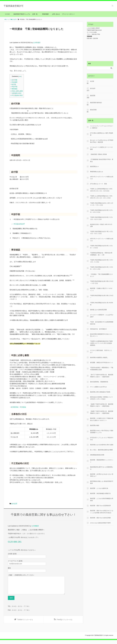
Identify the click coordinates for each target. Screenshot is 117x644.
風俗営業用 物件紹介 (96, 103)
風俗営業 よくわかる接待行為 (99, 488)
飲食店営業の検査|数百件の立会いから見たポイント (101, 335)
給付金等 (14, 504)
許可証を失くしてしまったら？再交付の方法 (102, 439)
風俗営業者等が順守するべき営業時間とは (102, 468)
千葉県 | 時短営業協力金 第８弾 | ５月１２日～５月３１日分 (102, 218)
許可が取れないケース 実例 (98, 184)
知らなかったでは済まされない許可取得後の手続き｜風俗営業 (102, 141)
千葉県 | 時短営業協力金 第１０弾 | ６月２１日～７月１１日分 (102, 204)
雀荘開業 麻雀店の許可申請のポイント (102, 363)
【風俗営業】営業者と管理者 (98, 154)
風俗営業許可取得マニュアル (22, 14)
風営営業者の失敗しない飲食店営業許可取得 (102, 482)
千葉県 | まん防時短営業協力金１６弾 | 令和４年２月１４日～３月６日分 (101, 190)
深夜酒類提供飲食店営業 (97, 455)
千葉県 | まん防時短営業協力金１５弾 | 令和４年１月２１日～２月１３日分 (101, 197)
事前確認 (14, 89)
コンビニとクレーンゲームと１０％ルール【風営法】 (102, 127)
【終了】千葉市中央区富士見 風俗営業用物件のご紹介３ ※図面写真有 (102, 376)
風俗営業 (93, 96)
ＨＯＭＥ (7, 14)
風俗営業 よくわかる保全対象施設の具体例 (102, 499)
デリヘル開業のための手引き (98, 387)
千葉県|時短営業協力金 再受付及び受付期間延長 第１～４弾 (101, 254)
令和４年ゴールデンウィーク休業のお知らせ (102, 178)
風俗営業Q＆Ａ (94, 166)
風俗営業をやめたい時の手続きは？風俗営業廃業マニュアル (102, 432)
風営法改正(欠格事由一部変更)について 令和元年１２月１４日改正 (102, 398)
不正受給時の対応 (17, 95)
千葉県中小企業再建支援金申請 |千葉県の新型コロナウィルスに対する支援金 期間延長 (101, 343)
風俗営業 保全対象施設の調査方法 (100, 493)
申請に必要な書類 (17, 91)
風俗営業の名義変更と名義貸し (99, 357)
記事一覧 (36, 14)
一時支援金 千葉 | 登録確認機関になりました (102, 275)
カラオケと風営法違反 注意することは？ (101, 351)
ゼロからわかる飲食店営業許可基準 (100, 523)
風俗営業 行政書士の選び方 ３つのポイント (101, 289)
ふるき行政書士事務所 (93, 28)
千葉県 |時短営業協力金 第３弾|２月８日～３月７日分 (102, 282)
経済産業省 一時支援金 (19, 407)
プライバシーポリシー (68, 14)
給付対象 (14, 80)
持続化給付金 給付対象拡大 (98, 329)
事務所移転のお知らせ (97, 172)
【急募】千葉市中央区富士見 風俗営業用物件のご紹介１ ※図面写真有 (102, 412)
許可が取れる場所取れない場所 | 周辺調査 (102, 134)
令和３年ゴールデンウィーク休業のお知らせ (102, 240)
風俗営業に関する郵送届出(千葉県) (100, 392)
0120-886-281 (15, 542)
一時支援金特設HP (19, 224)
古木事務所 (37, 43)
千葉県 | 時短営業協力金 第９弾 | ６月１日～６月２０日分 (102, 211)
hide (20, 76)
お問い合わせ (56, 14)
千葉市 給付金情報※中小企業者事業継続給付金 (102, 323)
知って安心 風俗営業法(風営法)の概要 (101, 450)
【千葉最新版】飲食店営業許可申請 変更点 (102, 160)
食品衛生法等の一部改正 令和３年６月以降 (101, 225)
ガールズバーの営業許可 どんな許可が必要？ (102, 316)
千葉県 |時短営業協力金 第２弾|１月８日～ (102, 296)
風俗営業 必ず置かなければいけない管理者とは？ (102, 475)
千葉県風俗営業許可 (14, 6)
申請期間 (14, 82)
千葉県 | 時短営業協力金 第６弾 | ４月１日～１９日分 (102, 247)
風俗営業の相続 (95, 425)
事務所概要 (45, 14)
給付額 (13, 84)
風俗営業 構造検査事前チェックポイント (102, 461)
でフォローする (25, 623)
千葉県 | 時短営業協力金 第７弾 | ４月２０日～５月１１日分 (102, 232)
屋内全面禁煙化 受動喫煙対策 (99, 382)
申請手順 (14, 87)
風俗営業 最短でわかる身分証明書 (100, 518)
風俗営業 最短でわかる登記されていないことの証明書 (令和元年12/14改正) (102, 512)
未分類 (92, 81)
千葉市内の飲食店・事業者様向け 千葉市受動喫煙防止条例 (102, 369)
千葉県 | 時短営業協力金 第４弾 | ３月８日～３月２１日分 (102, 268)
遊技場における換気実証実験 (98, 310)
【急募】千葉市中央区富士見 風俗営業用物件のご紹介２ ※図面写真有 (102, 405)
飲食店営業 (93, 110)
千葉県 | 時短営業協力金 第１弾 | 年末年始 (102, 304)
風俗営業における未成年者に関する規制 (102, 445)
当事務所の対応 (16, 93)
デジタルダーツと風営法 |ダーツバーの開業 (101, 148)
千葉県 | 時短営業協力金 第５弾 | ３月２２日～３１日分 (102, 261)
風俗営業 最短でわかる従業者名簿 (100, 506)
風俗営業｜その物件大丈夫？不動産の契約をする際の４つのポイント (102, 419)
